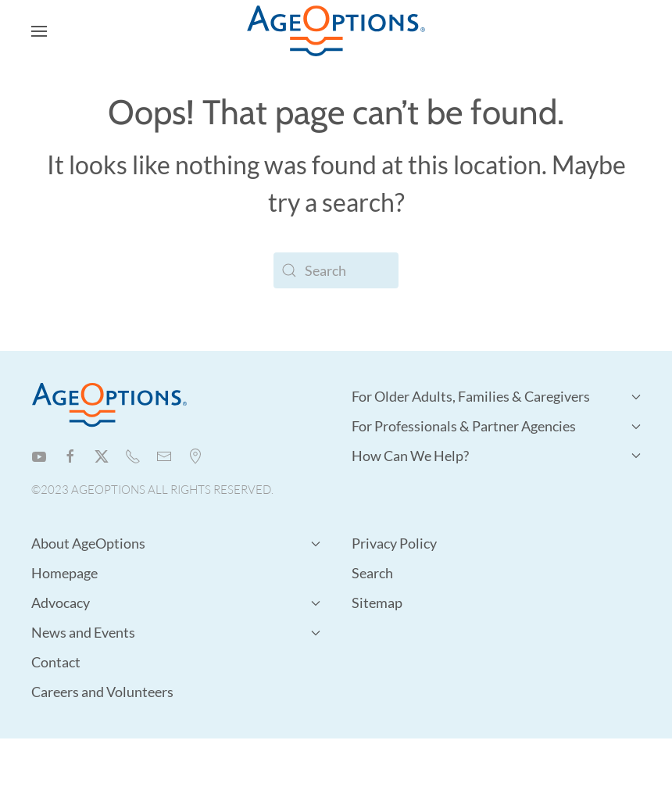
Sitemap (377, 603)
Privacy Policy (394, 543)
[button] (39, 31)
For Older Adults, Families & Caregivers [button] (496, 396)
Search (372, 573)
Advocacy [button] (176, 603)
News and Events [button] (176, 632)
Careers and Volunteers (102, 692)
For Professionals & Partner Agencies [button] (496, 426)
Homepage (64, 573)
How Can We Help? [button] (496, 456)
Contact (56, 662)
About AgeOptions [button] (176, 543)
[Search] (336, 270)
